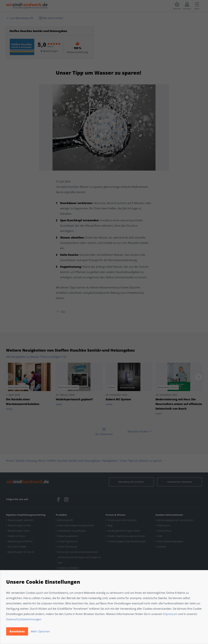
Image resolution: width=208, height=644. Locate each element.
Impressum (170, 614)
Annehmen (17, 631)
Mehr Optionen (40, 631)
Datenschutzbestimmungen (24, 619)
